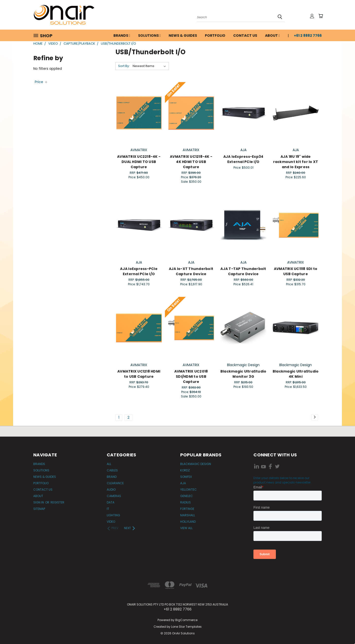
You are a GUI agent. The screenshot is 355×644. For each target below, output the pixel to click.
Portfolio (215, 36)
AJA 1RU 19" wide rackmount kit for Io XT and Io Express (296, 162)
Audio (111, 490)
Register (57, 502)
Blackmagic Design (196, 464)
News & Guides (183, 36)
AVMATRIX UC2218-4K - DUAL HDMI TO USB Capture (139, 162)
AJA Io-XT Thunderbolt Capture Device (191, 271)
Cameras (114, 496)
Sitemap (39, 509)
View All (186, 528)
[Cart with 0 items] (320, 16)
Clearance (115, 483)
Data (111, 502)
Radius (186, 502)
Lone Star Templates (186, 627)
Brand (112, 477)
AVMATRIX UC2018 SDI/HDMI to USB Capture (191, 376)
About (272, 36)
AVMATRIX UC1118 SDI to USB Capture (296, 271)
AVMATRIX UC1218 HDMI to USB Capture (139, 374)
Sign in (39, 502)
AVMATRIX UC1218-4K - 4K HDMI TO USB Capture (191, 162)
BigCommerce (186, 620)
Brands (122, 36)
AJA (183, 483)
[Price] (41, 82)
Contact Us (245, 36)
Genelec (186, 496)
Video (111, 522)
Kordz (185, 470)
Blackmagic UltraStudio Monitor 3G (243, 374)
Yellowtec (188, 490)
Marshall (188, 515)
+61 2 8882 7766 (308, 36)
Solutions (149, 36)
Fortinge (187, 509)
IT (108, 509)
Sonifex (186, 477)
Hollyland (188, 522)
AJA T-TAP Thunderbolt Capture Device (243, 271)
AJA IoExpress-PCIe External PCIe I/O (139, 271)
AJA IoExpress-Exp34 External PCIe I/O (243, 159)
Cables (112, 470)
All (109, 464)
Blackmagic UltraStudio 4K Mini (296, 374)
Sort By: (124, 66)
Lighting (113, 515)
